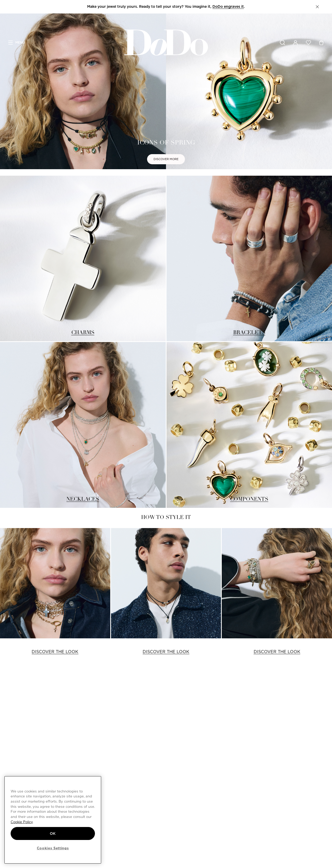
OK (53, 833)
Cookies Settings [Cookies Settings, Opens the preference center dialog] (53, 848)
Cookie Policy (22, 822)
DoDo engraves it (228, 6)
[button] (317, 7)
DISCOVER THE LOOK (55, 652)
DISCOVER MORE (166, 159)
